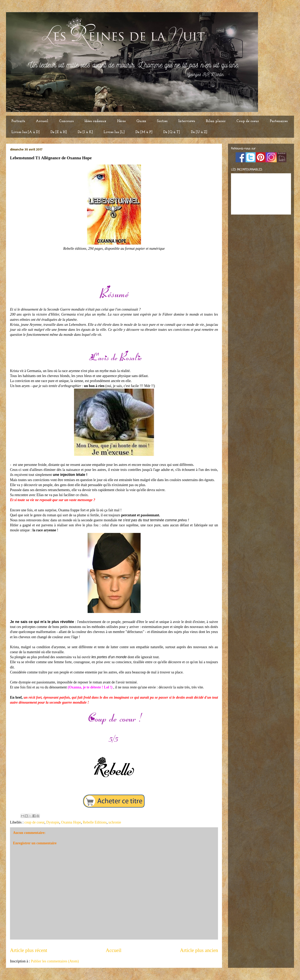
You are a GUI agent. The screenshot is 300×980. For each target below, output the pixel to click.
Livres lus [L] (114, 132)
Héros (121, 121)
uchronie (115, 822)
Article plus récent (29, 950)
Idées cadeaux (95, 121)
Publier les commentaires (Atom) (55, 961)
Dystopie (53, 822)
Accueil (42, 121)
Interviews (187, 121)
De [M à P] (144, 132)
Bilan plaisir (216, 121)
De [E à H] (59, 132)
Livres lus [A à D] (25, 132)
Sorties (162, 121)
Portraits (18, 121)
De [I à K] (85, 132)
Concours (66, 121)
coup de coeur (34, 822)
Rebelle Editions (95, 822)
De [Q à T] (172, 132)
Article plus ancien (199, 950)
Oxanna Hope (71, 822)
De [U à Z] (199, 132)
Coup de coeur (248, 121)
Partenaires (279, 121)
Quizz (141, 121)
